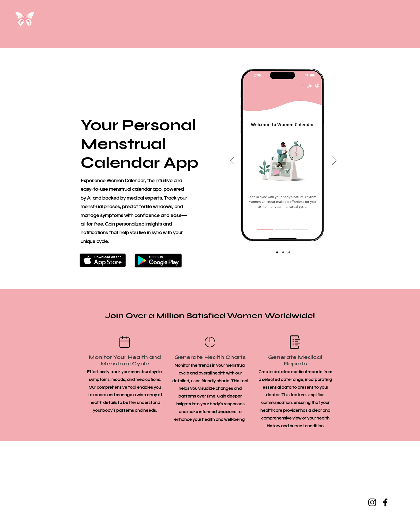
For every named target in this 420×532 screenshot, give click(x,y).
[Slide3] (289, 252)
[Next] (334, 161)
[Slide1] (277, 252)
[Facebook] (385, 502)
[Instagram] (372, 502)
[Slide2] (283, 252)
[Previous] (232, 161)
